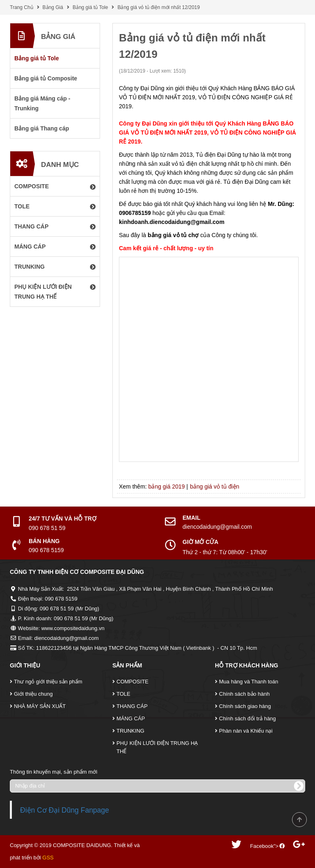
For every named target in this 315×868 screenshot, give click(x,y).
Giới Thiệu (25, 665)
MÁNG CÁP (131, 718)
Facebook (262, 846)
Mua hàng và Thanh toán (249, 682)
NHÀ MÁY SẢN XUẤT (40, 706)
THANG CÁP (132, 706)
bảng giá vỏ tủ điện (215, 487)
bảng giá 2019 (167, 487)
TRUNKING (130, 731)
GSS (48, 858)
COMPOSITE (132, 682)
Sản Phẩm (127, 665)
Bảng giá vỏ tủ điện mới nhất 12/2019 (159, 7)
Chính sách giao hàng (245, 706)
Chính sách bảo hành (244, 694)
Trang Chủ (22, 7)
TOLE (123, 694)
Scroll (299, 820)
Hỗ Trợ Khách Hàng (247, 665)
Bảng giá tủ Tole (90, 7)
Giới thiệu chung (33, 694)
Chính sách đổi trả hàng (248, 718)
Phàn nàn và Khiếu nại (246, 731)
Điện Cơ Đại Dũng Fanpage (65, 810)
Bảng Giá (53, 7)
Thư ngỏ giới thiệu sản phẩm (48, 682)
